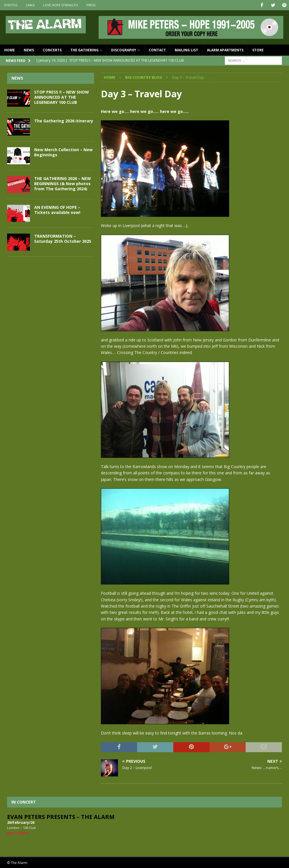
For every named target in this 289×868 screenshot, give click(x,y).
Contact (157, 50)
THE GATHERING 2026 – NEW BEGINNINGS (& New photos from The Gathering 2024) (63, 183)
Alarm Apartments (225, 50)
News (29, 50)
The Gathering (85, 50)
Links (30, 5)
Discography (124, 50)
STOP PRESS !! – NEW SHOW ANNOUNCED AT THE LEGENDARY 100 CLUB (62, 97)
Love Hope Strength (60, 5)
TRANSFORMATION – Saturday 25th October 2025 (63, 238)
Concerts (52, 50)
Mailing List (186, 50)
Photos (11, 5)
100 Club (29, 827)
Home (10, 50)
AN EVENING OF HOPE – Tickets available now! (57, 210)
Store (258, 50)
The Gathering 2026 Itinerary (64, 121)
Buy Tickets (18, 833)
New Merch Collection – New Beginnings (63, 152)
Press (91, 5)
